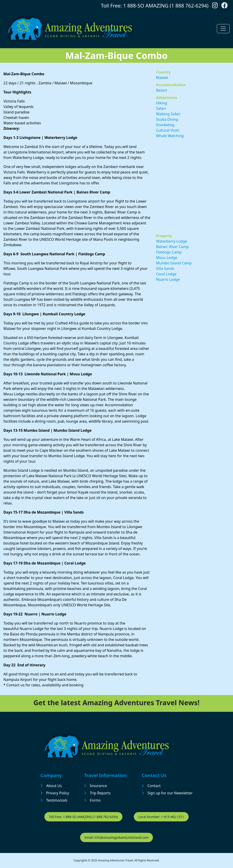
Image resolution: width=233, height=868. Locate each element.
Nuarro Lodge (168, 279)
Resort (162, 90)
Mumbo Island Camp (174, 263)
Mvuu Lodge (167, 258)
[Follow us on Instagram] (215, 6)
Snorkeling (165, 125)
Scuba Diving (167, 119)
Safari (161, 108)
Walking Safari (168, 114)
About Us (54, 786)
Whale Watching (170, 136)
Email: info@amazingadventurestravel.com (117, 837)
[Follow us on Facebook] (225, 6)
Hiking (162, 103)
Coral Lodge (166, 274)
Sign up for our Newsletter (170, 793)
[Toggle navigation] (223, 29)
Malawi (162, 78)
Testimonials (57, 800)
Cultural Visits (168, 130)
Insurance (98, 786)
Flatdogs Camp (169, 252)
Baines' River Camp (172, 247)
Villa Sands (165, 268)
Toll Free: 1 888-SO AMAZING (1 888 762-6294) (155, 5)
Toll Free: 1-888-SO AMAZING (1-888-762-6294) (83, 817)
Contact (154, 786)
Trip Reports (100, 793)
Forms (95, 800)
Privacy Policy (58, 793)
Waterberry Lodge (172, 241)
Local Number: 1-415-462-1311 (161, 817)
